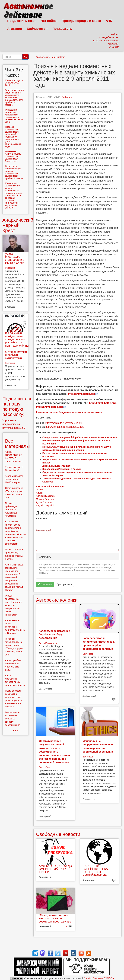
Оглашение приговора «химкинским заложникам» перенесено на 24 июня (14, 116)
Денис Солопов (44, 502)
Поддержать (62, 29)
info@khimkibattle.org (49, 407)
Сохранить (45, 584)
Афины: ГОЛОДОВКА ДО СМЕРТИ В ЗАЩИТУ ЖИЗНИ (55, 869)
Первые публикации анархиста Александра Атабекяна (11, 510)
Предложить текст (22, 21)
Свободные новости (58, 834)
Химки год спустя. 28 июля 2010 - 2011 (14, 83)
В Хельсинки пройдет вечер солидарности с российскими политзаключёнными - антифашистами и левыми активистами (19, 346)
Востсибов (88, 654)
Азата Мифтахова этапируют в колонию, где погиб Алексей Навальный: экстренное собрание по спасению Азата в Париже (14, 577)
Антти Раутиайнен (48, 643)
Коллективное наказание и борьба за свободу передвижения (56, 635)
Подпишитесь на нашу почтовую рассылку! (17, 406)
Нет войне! (49, 21)
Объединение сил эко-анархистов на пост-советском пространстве (55, 918)
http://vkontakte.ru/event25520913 (64, 423)
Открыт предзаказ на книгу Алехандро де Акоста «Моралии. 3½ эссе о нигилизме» (14, 605)
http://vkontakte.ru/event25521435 (65, 427)
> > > (15, 731)
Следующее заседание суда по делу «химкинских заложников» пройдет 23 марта (14, 172)
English (40, 505)
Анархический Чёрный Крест (51, 57)
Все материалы (17, 444)
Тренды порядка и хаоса (82, 21)
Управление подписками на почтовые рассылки (14, 424)
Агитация (15, 29)
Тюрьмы (40, 490)
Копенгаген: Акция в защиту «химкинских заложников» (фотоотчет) (13, 156)
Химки (39, 493)
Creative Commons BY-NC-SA (99, 978)
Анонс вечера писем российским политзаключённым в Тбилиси (15, 627)
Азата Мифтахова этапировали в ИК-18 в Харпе (15, 258)
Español (50, 505)
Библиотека (37, 29)
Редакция (67, 97)
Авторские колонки (57, 600)
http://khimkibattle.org (102, 403)
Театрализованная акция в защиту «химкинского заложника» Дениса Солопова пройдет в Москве (15, 97)
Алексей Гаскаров (45, 496)
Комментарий (44, 530)
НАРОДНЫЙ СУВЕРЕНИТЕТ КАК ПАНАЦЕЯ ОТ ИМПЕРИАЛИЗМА (96, 871)
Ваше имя (41, 519)
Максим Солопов (45, 499)
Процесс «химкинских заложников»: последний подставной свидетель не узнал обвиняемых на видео (13, 137)
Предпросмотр (64, 584)
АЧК (110, 21)
